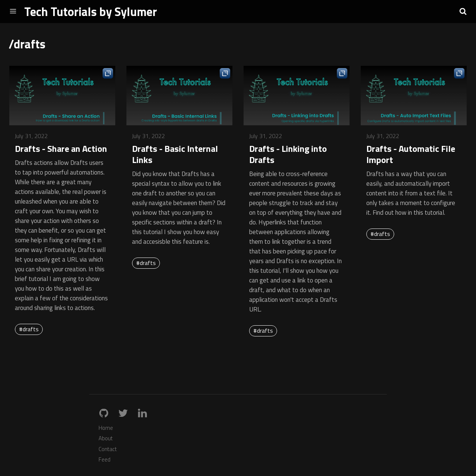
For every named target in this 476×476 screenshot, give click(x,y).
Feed (104, 459)
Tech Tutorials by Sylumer (91, 12)
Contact (108, 449)
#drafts (29, 329)
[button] (463, 11)
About (106, 438)
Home (106, 428)
